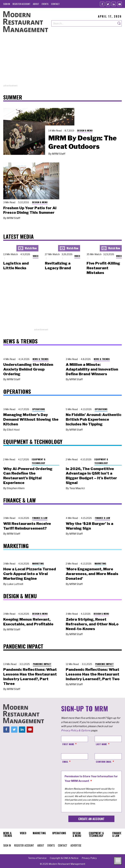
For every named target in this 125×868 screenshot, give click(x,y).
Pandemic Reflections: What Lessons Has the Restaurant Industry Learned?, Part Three (30, 676)
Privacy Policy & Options (76, 730)
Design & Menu (85, 130)
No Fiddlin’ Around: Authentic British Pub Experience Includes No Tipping (94, 419)
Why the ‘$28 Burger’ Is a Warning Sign (90, 526)
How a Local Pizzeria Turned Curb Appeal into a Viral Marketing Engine (30, 574)
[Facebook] (102, 4)
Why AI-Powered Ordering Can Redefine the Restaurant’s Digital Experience (28, 476)
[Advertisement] (62, 61)
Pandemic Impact (42, 664)
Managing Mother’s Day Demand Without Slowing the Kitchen (31, 419)
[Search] (119, 23)
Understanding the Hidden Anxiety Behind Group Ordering (28, 369)
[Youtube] (120, 4)
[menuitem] (7, 4)
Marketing (38, 563)
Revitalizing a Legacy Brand (58, 266)
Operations (39, 409)
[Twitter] (108, 4)
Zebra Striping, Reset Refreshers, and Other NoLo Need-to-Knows (92, 624)
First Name (68, 744)
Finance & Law (40, 518)
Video (36, 256)
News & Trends (41, 359)
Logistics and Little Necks (16, 266)
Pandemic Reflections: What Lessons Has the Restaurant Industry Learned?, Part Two (93, 674)
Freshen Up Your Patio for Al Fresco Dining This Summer (30, 210)
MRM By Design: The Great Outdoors (83, 142)
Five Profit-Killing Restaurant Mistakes (103, 268)
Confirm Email (104, 762)
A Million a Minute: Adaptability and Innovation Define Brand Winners (92, 369)
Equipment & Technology (39, 461)
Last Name (101, 744)
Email (65, 762)
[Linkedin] (114, 4)
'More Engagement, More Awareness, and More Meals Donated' (92, 574)
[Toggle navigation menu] (118, 861)
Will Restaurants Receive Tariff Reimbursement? (27, 526)
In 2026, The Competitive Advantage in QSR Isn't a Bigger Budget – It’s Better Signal (91, 476)
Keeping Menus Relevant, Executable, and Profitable (28, 622)
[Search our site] (84, 23)
